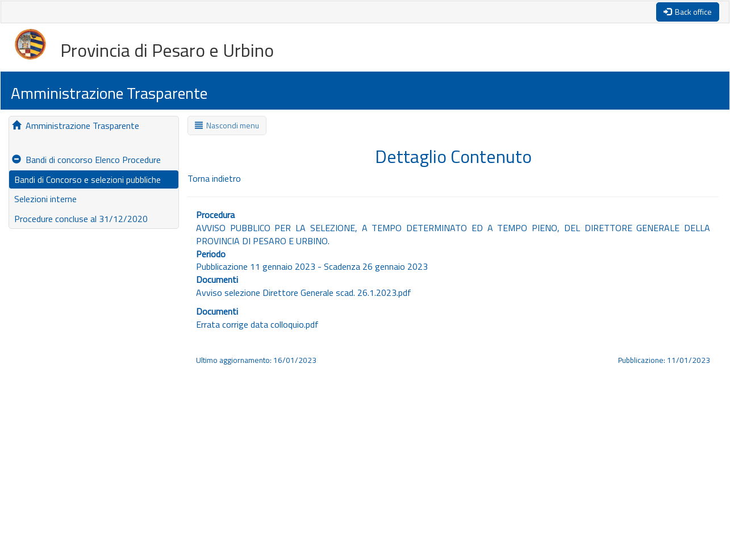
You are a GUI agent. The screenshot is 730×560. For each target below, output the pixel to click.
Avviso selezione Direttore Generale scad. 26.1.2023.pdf (304, 292)
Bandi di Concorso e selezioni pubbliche (86, 179)
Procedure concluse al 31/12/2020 (80, 219)
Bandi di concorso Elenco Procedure (86, 160)
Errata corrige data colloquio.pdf (257, 324)
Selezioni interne (44, 199)
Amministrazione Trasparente (76, 126)
